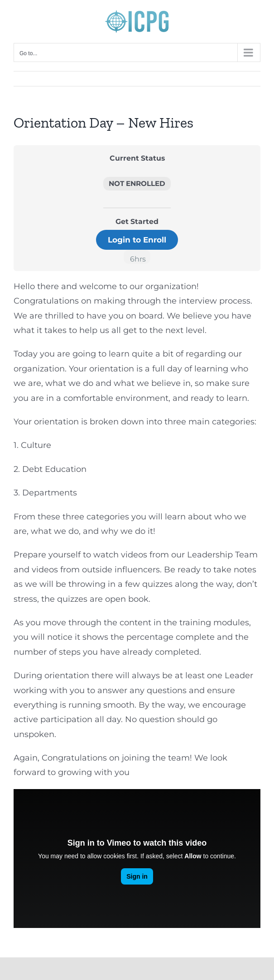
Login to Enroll (137, 240)
